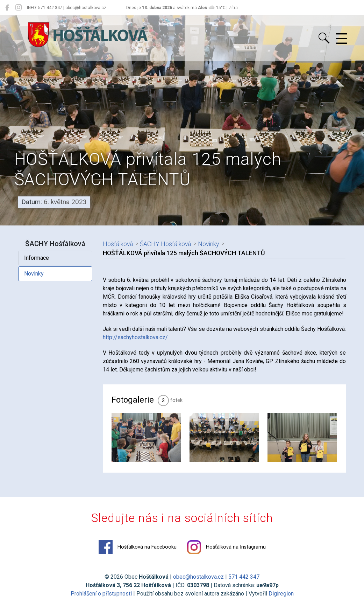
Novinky (34, 274)
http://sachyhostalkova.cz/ (135, 337)
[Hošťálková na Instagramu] (19, 8)
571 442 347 (244, 577)
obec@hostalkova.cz (198, 577)
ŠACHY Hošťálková (165, 244)
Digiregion (281, 594)
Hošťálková (118, 244)
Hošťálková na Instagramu (226, 547)
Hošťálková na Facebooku (138, 547)
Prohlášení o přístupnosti (101, 594)
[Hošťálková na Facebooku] (7, 8)
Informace (37, 258)
